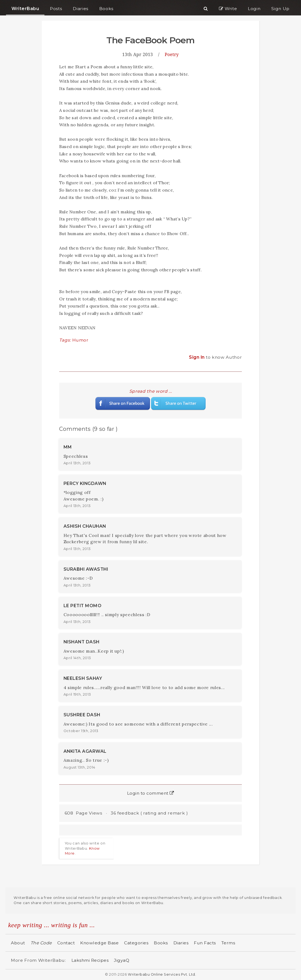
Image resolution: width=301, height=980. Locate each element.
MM (68, 447)
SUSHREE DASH (82, 715)
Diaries (181, 943)
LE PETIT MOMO (83, 606)
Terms (228, 943)
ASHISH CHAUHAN (85, 526)
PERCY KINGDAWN (85, 483)
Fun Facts (205, 943)
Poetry (172, 54)
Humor (80, 340)
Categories (136, 943)
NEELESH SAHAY (83, 678)
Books (161, 943)
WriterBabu (25, 9)
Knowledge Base (99, 943)
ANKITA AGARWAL (85, 751)
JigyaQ (122, 960)
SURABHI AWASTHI (86, 569)
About (18, 943)
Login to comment (151, 793)
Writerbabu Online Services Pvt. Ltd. (162, 974)
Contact (66, 943)
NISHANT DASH (82, 642)
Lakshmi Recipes (90, 960)
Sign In (197, 357)
